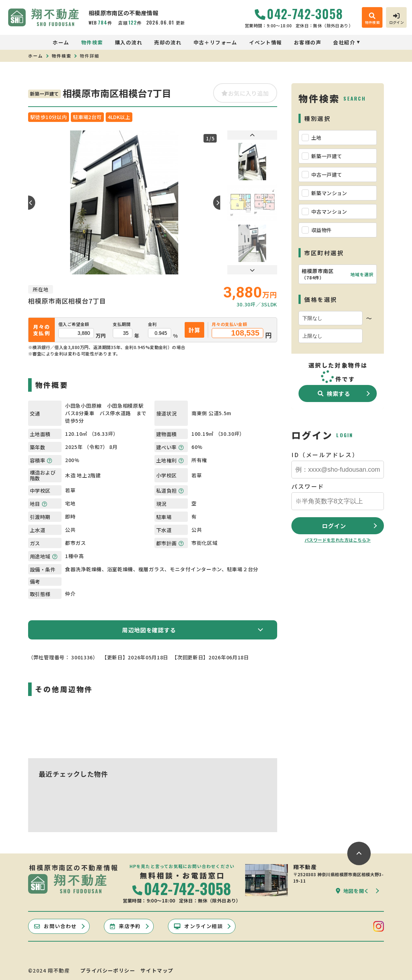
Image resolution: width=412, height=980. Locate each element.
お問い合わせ (56, 926)
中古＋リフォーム (215, 42)
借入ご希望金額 (74, 324)
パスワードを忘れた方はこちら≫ (338, 540)
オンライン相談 (198, 926)
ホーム (61, 42)
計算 (195, 330)
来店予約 (125, 926)
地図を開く (353, 891)
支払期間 (122, 324)
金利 (152, 324)
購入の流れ (129, 42)
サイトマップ (157, 970)
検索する (334, 393)
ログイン (334, 526)
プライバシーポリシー (108, 970)
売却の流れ (168, 42)
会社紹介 (344, 42)
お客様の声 (308, 42)
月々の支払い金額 (229, 324)
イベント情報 (265, 42)
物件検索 (92, 42)
